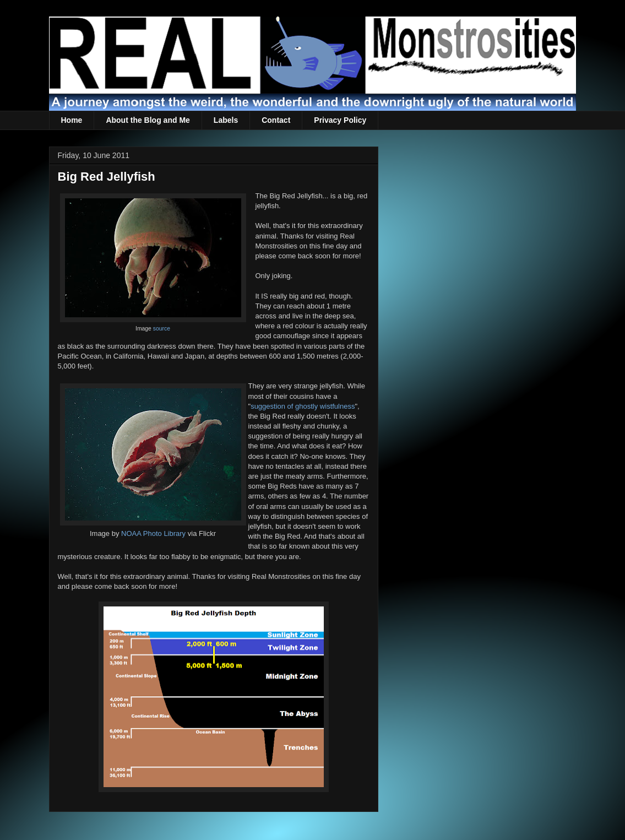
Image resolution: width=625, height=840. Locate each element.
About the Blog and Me (148, 120)
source (162, 329)
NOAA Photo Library (153, 533)
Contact (276, 120)
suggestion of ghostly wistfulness (303, 406)
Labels (226, 120)
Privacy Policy (340, 120)
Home (72, 120)
